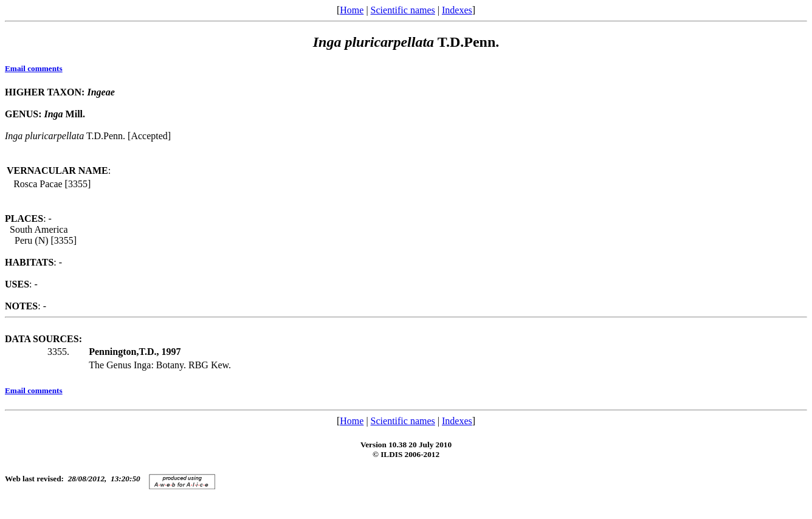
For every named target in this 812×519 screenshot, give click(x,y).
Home (352, 10)
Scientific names (403, 10)
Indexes (457, 10)
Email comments (34, 68)
